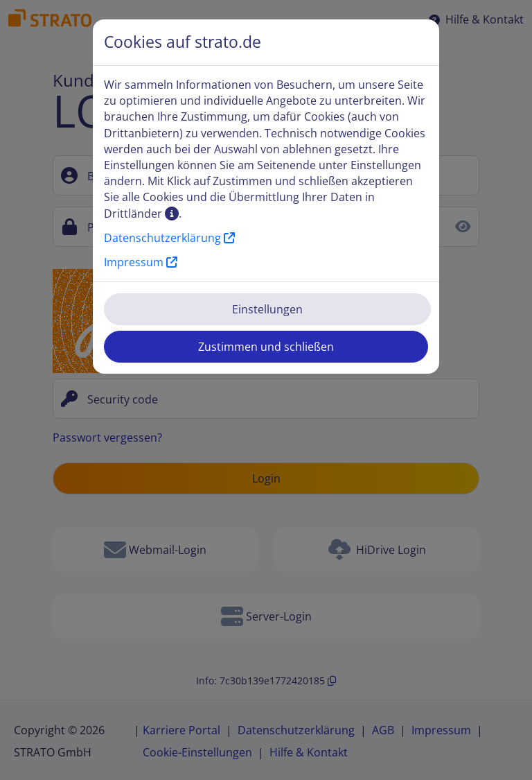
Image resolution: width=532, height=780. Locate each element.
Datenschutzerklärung (169, 238)
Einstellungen (267, 309)
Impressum (141, 262)
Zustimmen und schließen (266, 347)
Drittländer (141, 214)
